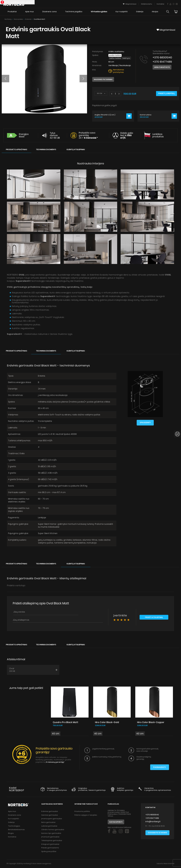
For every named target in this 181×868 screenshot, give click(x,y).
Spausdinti (145, 423)
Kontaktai (12, 838)
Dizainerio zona (49, 12)
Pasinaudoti (160, 768)
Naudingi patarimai (103, 80)
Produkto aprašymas (17, 150)
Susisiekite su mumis (158, 834)
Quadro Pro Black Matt (66, 723)
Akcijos (155, 12)
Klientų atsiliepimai (76, 150)
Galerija (140, 12)
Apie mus (29, 12)
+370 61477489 (162, 62)
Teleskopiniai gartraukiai (52, 841)
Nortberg (8, 19)
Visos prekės (18, 19)
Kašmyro (127, 58)
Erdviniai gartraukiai (50, 813)
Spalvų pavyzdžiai (49, 852)
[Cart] (176, 12)
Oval (33, 671)
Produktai (12, 12)
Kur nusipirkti (121, 12)
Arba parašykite (162, 67)
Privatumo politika (82, 813)
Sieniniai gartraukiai (50, 816)
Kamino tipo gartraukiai (52, 834)
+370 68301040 (162, 57)
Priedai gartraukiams (51, 848)
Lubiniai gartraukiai (50, 827)
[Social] (109, 833)
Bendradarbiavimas (17, 830)
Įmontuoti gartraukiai (51, 838)
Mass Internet (169, 864)
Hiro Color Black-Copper (151, 723)
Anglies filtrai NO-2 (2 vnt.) (105, 115)
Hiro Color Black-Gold (108, 723)
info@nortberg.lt (153, 823)
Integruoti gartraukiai (51, 845)
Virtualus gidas (99, 12)
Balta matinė (115, 58)
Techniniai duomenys (46, 150)
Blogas (11, 834)
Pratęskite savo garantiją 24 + (88, 136)
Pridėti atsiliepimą (154, 619)
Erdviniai (28, 19)
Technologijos (14, 827)
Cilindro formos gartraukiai (53, 830)
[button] (6, 79)
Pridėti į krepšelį (166, 94)
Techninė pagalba (73, 12)
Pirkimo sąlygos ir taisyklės (86, 816)
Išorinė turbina (146, 115)
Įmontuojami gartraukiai (52, 820)
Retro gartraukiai (49, 823)
